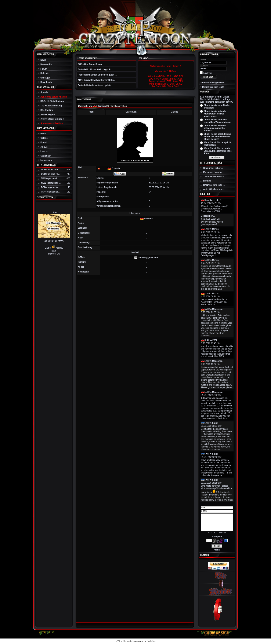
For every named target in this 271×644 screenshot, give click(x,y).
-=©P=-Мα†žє (212, 229)
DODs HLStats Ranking (52, 101)
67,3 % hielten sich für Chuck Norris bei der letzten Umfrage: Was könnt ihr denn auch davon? (217, 99)
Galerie (44, 138)
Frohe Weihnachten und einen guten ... (97, 75)
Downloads (46, 82)
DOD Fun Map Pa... (50, 174)
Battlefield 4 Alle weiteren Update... (95, 85)
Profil (91, 112)
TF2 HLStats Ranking (51, 106)
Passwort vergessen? (213, 83)
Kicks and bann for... (214, 172)
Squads (44, 92)
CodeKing (151, 641)
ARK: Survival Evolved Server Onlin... (97, 80)
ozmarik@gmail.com (148, 258)
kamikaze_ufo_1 (214, 200)
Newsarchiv (46, 64)
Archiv (217, 550)
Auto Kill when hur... (213, 189)
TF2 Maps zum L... (50, 178)
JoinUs (44, 147)
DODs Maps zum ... (51, 170)
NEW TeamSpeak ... (51, 183)
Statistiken (46, 156)
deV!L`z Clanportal (124, 641)
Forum (44, 69)
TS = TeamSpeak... (50, 192)
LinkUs (44, 151)
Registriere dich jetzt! (213, 87)
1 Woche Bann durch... (215, 177)
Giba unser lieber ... (213, 168)
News (43, 60)
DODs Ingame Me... (51, 187)
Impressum (46, 160)
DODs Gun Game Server (90, 64)
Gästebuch (131, 112)
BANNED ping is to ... (214, 185)
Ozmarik (102, 106)
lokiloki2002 (211, 340)
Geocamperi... (208, 216)
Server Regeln (48, 115)
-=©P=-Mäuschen (214, 309)
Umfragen (45, 78)
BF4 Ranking (47, 110)
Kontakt (44, 142)
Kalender (45, 73)
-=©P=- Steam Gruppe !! (52, 119)
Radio (43, 134)
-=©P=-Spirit (212, 423)
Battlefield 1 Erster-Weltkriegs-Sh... (95, 69)
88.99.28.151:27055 (54, 241)
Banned (207, 181)
